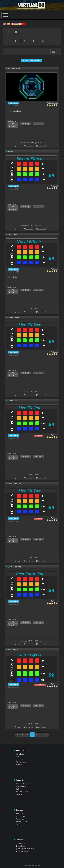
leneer (56, 186)
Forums (19, 794)
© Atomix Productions (32, 865)
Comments (29, 146)
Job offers (20, 819)
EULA (18, 824)
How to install (42, 146)
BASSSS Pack (14, 69)
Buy (17, 757)
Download (20, 754)
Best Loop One (14, 567)
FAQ (17, 789)
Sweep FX (12, 152)
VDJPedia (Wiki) (22, 792)
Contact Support (22, 784)
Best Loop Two (15, 484)
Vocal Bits (12, 235)
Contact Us (20, 816)
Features (19, 759)
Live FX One (13, 401)
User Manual (21, 786)
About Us (19, 814)
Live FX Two (13, 318)
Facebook (21, 844)
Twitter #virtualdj (24, 851)
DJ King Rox (54, 103)
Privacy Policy (21, 822)
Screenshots (21, 764)
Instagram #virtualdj (25, 849)
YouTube (20, 846)
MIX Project (13, 650)
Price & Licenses (22, 762)
